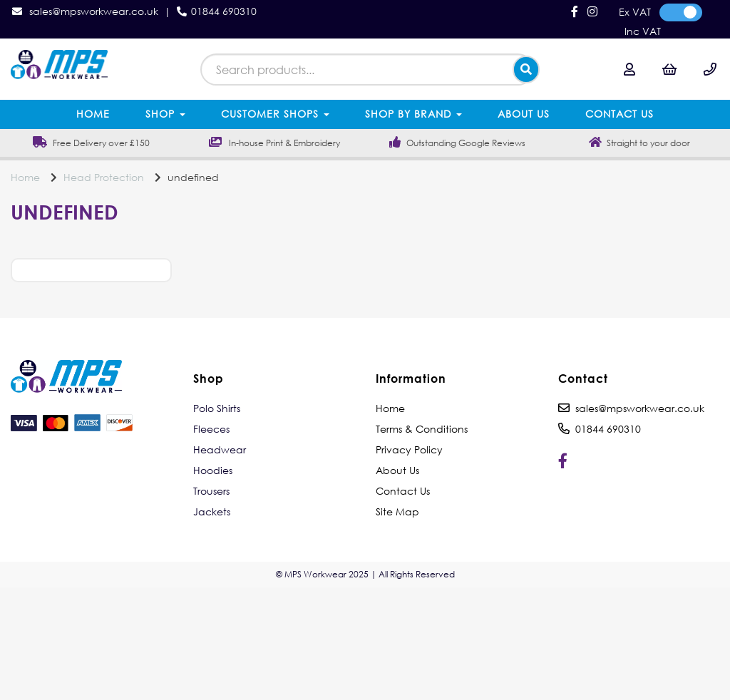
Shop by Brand (413, 114)
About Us (524, 114)
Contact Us (620, 114)
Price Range (88, 289)
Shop (165, 114)
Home (93, 114)
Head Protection (104, 177)
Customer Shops (275, 114)
